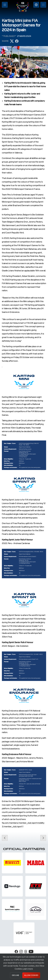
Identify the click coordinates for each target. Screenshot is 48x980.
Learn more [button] (28, 969)
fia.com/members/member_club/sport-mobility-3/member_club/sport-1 (23, 825)
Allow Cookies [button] (31, 975)
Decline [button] (15, 975)
